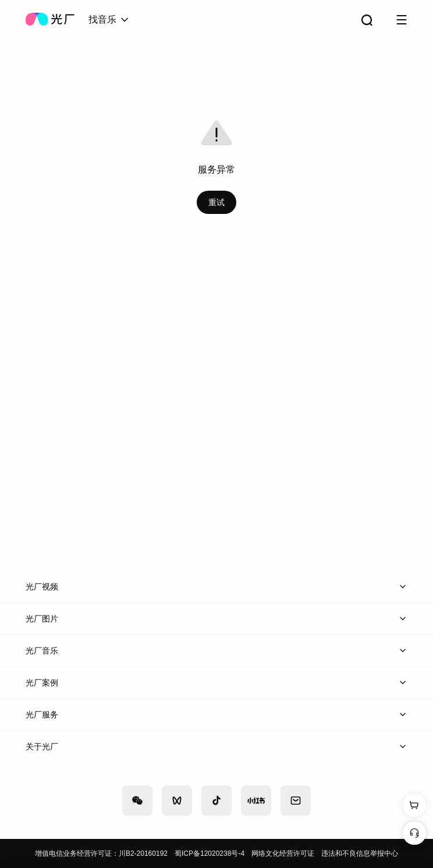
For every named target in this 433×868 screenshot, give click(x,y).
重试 (216, 202)
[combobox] (109, 20)
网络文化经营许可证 (283, 853)
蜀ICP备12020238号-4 (210, 853)
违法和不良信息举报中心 (360, 853)
